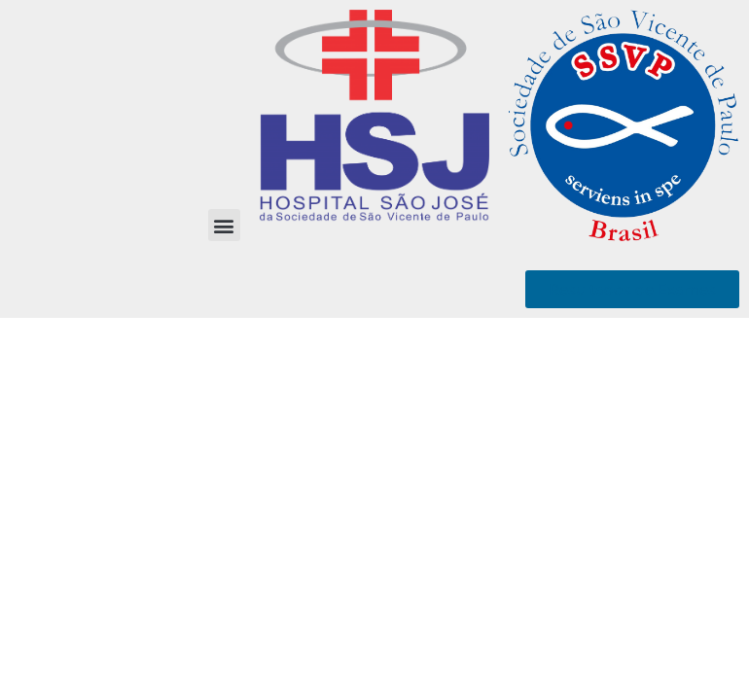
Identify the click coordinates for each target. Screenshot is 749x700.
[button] (224, 225)
